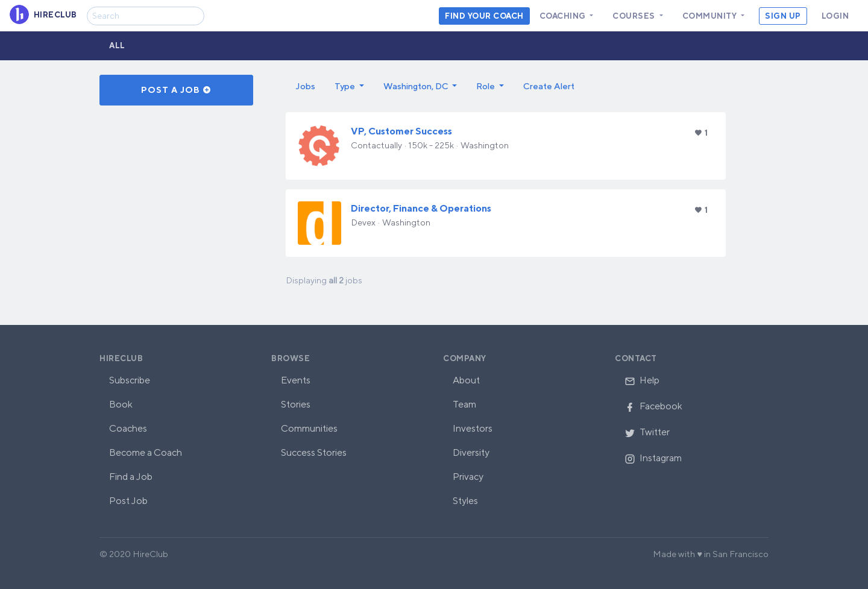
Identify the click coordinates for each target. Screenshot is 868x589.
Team (464, 404)
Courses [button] (635, 16)
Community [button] (711, 16)
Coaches (128, 428)
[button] (349, 86)
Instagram (653, 458)
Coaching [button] (564, 16)
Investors (473, 428)
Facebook (653, 406)
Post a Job (176, 90)
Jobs (305, 86)
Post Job (128, 501)
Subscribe (130, 380)
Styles (465, 501)
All (117, 46)
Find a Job (131, 477)
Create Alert (549, 86)
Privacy (468, 477)
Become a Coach (146, 452)
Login (835, 16)
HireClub (121, 358)
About (466, 380)
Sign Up (783, 16)
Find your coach (484, 16)
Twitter (647, 432)
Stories (296, 404)
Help (642, 380)
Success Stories (314, 452)
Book (121, 404)
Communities (309, 428)
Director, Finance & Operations (421, 208)
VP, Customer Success (401, 131)
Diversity (471, 452)
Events (296, 380)
